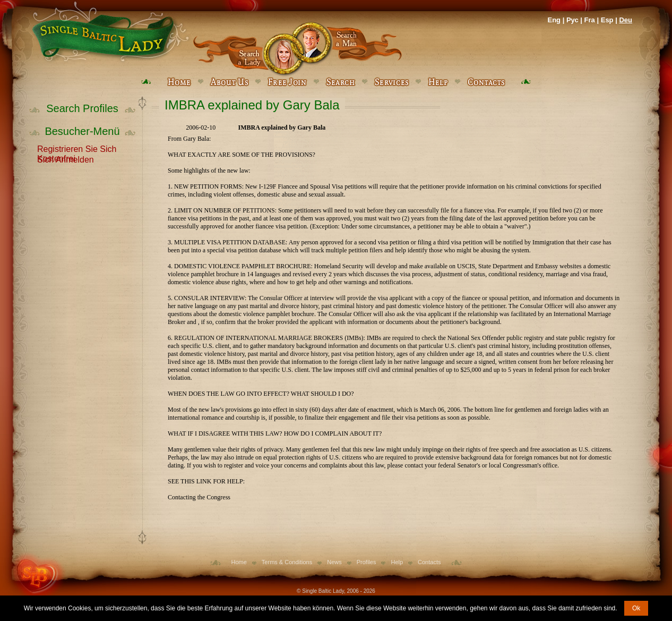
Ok (636, 608)
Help (397, 562)
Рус (572, 20)
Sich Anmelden (66, 159)
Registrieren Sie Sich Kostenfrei (77, 148)
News (334, 562)
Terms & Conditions (287, 562)
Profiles (367, 562)
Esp (607, 20)
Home (239, 562)
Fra (590, 20)
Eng (554, 20)
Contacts (429, 562)
